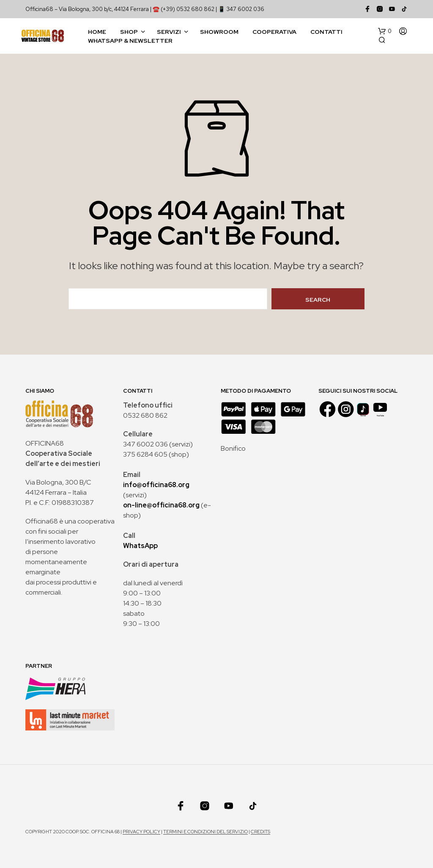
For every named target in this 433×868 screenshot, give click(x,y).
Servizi (169, 32)
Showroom (219, 32)
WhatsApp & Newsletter (130, 41)
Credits (260, 832)
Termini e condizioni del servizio (206, 832)
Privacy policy (141, 832)
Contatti (326, 32)
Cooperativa (274, 32)
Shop (129, 32)
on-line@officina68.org (161, 505)
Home (97, 32)
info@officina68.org (156, 485)
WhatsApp (140, 546)
